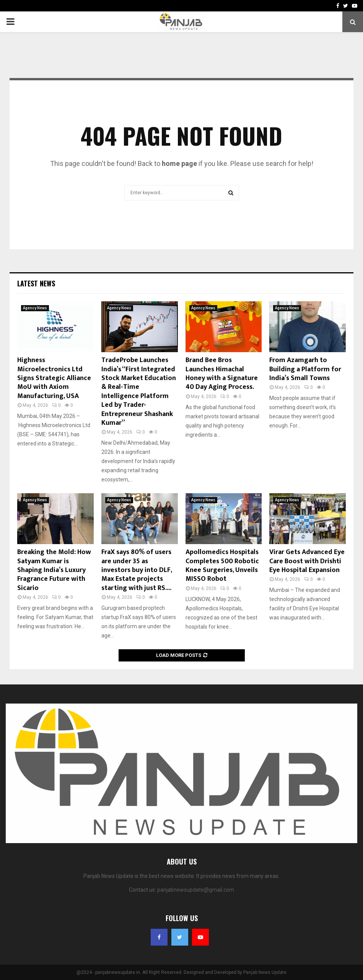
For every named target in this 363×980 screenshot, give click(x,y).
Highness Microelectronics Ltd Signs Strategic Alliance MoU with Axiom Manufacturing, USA (54, 378)
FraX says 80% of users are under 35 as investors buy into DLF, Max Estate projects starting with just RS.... (137, 570)
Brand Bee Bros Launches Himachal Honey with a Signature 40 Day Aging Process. (222, 374)
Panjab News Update (265, 972)
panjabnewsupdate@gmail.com (196, 890)
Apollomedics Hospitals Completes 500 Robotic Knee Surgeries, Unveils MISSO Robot (222, 566)
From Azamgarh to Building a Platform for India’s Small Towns (305, 369)
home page (179, 163)
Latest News (36, 283)
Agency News (35, 308)
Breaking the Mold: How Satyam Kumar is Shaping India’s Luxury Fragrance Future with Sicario (54, 570)
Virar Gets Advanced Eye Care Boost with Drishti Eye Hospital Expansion (307, 561)
